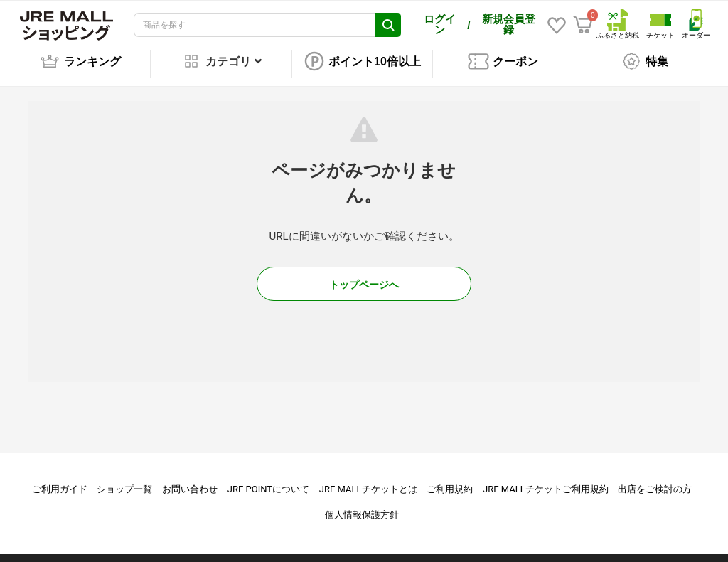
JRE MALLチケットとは (368, 479)
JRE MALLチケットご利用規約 (546, 479)
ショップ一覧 (124, 479)
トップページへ (364, 275)
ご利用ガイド (60, 479)
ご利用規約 (450, 479)
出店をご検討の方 (655, 479)
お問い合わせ (190, 479)
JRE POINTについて (268, 479)
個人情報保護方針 (362, 505)
